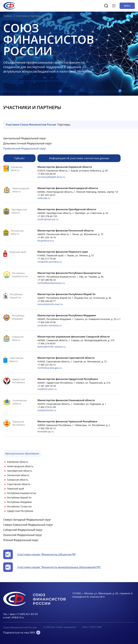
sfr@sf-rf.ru (18, 617)
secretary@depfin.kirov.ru (51, 177)
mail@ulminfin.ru (47, 410)
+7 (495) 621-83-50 (27, 614)
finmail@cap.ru (46, 431)
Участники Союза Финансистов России (31, 125)
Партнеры (64, 125)
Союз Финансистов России (20, 627)
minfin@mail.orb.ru (48, 219)
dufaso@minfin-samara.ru (52, 347)
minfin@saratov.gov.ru (50, 368)
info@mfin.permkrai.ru (50, 262)
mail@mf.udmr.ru (47, 389)
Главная (8, 16)
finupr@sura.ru (46, 241)
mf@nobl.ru (44, 198)
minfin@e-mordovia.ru (50, 325)
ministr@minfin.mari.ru (50, 304)
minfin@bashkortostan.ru (51, 283)
